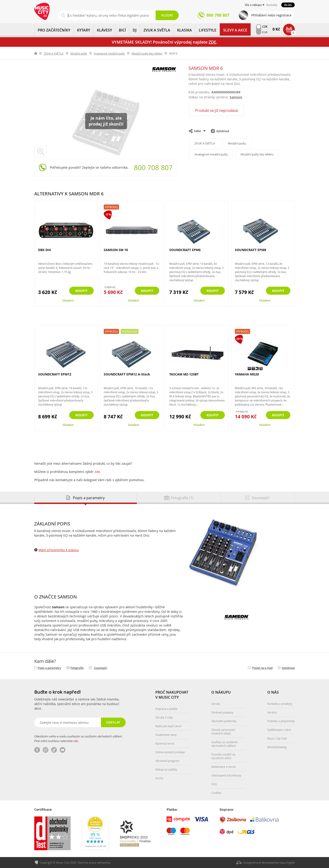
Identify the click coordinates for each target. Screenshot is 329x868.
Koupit (81, 291)
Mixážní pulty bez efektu (147, 53)
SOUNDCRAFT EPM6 (185, 250)
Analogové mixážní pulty (109, 53)
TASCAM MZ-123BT (184, 374)
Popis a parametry (49, 668)
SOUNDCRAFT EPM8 (251, 250)
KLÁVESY (104, 30)
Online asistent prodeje (170, 752)
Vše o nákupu (253, 5)
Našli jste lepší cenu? (168, 726)
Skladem (68, 300)
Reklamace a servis (224, 767)
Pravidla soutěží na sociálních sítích (223, 756)
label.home (36, 53)
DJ (135, 30)
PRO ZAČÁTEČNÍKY (54, 30)
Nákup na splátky (166, 769)
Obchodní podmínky (224, 721)
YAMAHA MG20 (247, 374)
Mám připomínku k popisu (59, 550)
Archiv (159, 778)
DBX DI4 (44, 250)
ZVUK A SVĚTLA (157, 30)
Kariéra (272, 712)
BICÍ (122, 30)
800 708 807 (153, 168)
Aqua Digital (287, 863)
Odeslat (113, 722)
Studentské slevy (166, 735)
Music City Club (277, 738)
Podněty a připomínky (281, 721)
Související (101, 668)
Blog (288, 5)
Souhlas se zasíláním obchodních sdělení (225, 744)
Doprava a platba (166, 709)
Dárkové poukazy (222, 712)
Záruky (216, 704)
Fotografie (77, 668)
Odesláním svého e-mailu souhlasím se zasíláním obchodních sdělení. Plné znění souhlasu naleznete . (78, 739)
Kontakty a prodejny (280, 704)
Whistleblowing (277, 747)
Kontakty (272, 5)
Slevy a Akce (235, 30)
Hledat (167, 15)
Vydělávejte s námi (279, 730)
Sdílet (198, 131)
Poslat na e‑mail (262, 668)
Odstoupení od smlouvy (226, 775)
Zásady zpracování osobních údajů (223, 732)
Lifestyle (208, 30)
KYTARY (84, 30)
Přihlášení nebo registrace (271, 15)
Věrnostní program (167, 761)
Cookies (216, 793)
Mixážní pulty (79, 53)
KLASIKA (184, 30)
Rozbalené (130, 331)
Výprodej (111, 207)
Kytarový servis (165, 743)
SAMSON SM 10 (116, 250)
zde (97, 472)
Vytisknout (223, 131)
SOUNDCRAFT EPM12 (55, 374)
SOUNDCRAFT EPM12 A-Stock (127, 374)
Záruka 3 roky (164, 717)
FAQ (214, 784)
